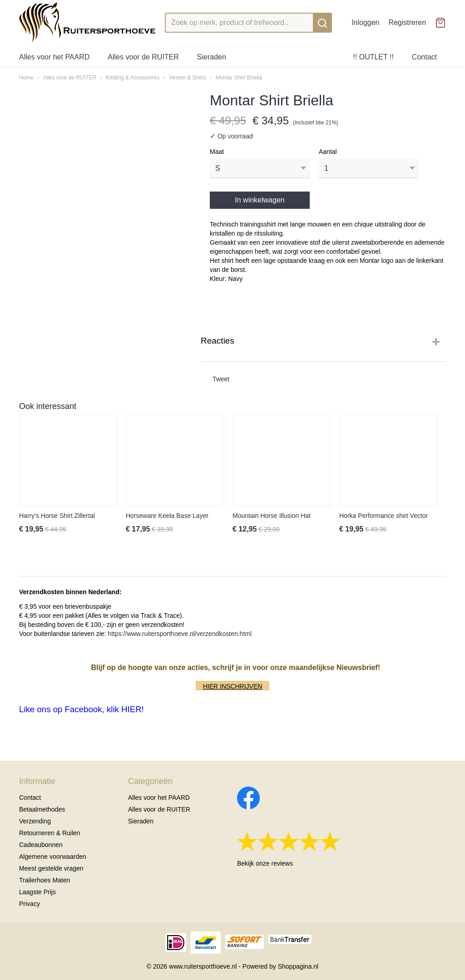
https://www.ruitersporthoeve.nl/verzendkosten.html (180, 634)
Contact (424, 57)
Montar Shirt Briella (239, 78)
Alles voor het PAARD (54, 57)
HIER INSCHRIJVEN (233, 686)
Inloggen (365, 22)
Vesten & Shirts (188, 78)
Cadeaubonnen (41, 845)
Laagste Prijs (37, 892)
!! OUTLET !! (373, 57)
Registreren (407, 22)
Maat (217, 152)
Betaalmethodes (42, 809)
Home (26, 78)
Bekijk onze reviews (265, 863)
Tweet (221, 379)
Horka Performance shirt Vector (383, 516)
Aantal (328, 152)
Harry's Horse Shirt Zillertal (57, 516)
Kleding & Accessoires (133, 78)
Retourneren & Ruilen (50, 833)
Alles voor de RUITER (143, 57)
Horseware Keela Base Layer (167, 516)
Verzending (35, 821)
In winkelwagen (260, 200)
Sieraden (212, 57)
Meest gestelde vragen (51, 868)
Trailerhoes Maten (45, 880)
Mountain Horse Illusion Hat (272, 516)
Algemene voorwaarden (53, 857)
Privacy (30, 904)
